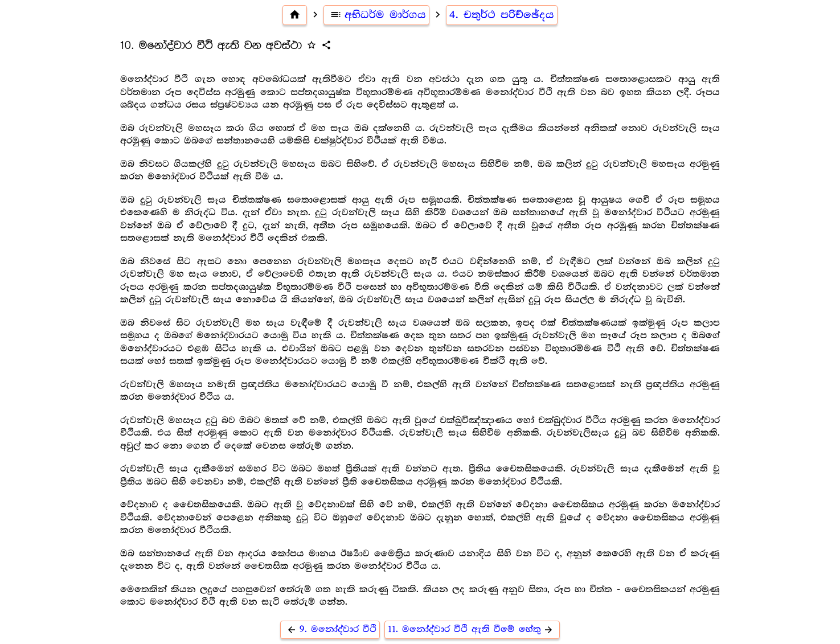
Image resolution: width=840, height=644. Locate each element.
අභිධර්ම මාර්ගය (376, 15)
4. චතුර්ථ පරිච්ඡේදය (502, 15)
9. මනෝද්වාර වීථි (330, 629)
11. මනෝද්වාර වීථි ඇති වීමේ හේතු (472, 629)
